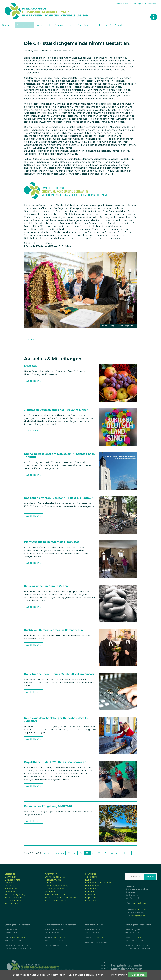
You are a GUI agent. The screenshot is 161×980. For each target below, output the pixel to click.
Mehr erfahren (119, 975)
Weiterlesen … (34, 381)
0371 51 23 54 (139, 937)
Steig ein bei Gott (55, 877)
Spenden (133, 4)
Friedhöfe (91, 889)
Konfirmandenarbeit (56, 886)
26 (106, 853)
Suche (126, 4)
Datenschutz (152, 4)
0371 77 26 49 (139, 910)
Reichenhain (92, 886)
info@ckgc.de (139, 916)
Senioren (50, 892)
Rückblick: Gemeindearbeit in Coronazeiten (53, 630)
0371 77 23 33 (59, 937)
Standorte (121, 25)
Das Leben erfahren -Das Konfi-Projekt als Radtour (58, 498)
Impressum (142, 4)
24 (93, 853)
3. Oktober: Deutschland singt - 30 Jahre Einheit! (57, 410)
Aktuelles (10, 886)
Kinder (49, 883)
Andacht (9, 883)
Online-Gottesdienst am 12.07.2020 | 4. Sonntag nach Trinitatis (59, 455)
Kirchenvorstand (14, 898)
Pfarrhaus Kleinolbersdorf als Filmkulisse (52, 542)
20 (69, 853)
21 (75, 853)
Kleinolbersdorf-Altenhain (100, 883)
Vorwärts (116, 853)
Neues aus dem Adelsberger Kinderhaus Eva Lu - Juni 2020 (57, 720)
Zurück (30, 339)
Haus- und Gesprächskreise (60, 898)
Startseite (8, 25)
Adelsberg (91, 877)
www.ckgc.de (140, 903)
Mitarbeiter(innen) (15, 895)
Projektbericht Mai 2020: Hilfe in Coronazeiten (55, 762)
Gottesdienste (43, 25)
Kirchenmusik (53, 880)
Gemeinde (23, 25)
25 (100, 853)
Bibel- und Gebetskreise (59, 895)
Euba (88, 880)
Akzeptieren (138, 975)
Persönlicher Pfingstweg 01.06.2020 (48, 806)
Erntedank (31, 366)
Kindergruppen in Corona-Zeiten (46, 586)
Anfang (48, 853)
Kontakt (119, 4)
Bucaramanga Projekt (57, 901)
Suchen (150, 877)
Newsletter (11, 889)
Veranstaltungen (65, 25)
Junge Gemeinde (55, 889)
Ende (127, 853)
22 (81, 853)
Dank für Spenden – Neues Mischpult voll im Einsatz (59, 674)
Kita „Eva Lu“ (104, 25)
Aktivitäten (84, 25)
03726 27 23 (98, 937)
